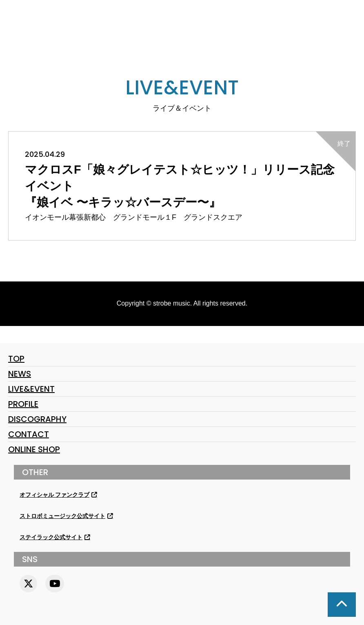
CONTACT (29, 434)
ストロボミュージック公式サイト (62, 516)
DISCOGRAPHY (37, 419)
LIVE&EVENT (31, 389)
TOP (16, 359)
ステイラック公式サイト (51, 537)
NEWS (20, 374)
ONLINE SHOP (34, 449)
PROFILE (23, 404)
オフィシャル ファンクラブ (54, 495)
